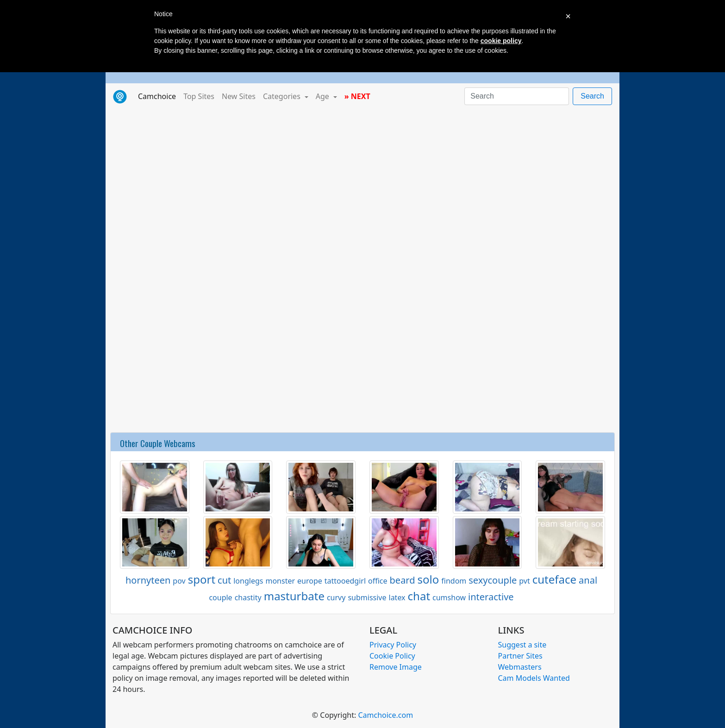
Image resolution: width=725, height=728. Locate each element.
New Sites (239, 96)
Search (592, 96)
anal (588, 580)
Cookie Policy (392, 656)
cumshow (449, 597)
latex (397, 597)
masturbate (294, 596)
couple (220, 597)
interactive (491, 597)
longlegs (248, 581)
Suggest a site (522, 645)
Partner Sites (520, 656)
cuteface (554, 579)
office (378, 581)
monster (280, 581)
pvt (524, 581)
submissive (367, 597)
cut (224, 580)
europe (310, 581)
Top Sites (199, 96)
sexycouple (493, 580)
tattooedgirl (345, 581)
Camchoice (159, 96)
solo (428, 579)
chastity (248, 597)
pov (179, 581)
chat (419, 596)
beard (403, 580)
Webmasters (520, 667)
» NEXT (357, 96)
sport (202, 579)
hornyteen (148, 580)
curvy (336, 597)
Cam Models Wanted (534, 678)
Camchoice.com (385, 715)
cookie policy (501, 41)
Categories (283, 96)
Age (323, 96)
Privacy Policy (393, 645)
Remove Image (396, 667)
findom (454, 581)
